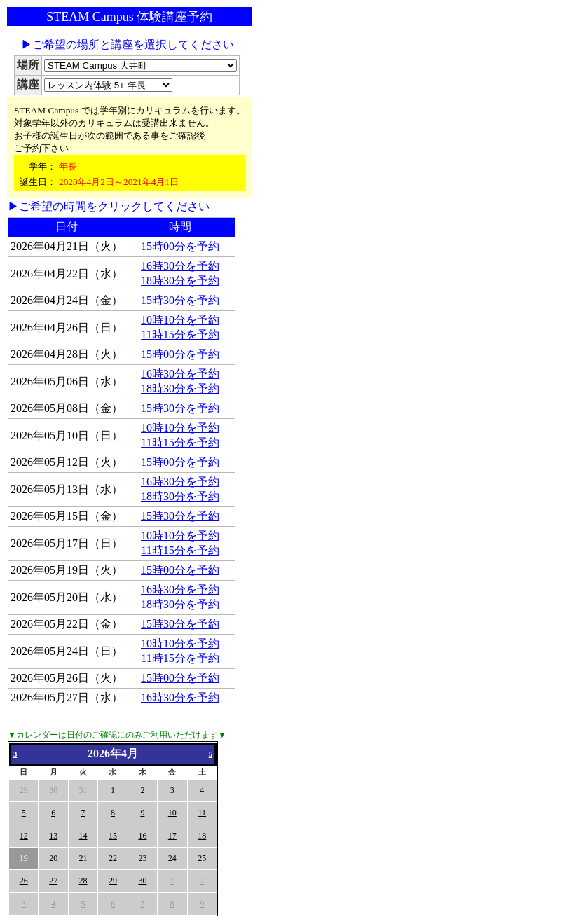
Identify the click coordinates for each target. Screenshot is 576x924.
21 (83, 858)
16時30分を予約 (180, 266)
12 (24, 836)
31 (83, 790)
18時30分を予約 (180, 281)
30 (53, 790)
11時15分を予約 (180, 335)
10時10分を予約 (180, 320)
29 (24, 790)
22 (113, 858)
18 (202, 836)
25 (202, 858)
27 (53, 881)
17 (172, 836)
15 (113, 836)
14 (83, 836)
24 (172, 858)
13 (53, 836)
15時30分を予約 (180, 300)
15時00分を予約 (180, 246)
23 (142, 858)
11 (202, 813)
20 (53, 858)
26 (24, 881)
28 (83, 881)
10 (172, 813)
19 (24, 858)
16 (142, 836)
